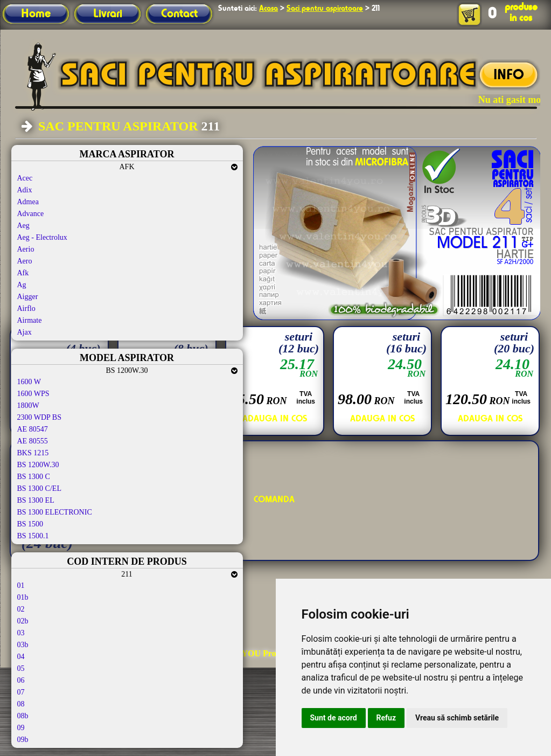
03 (21, 633)
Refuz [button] (386, 718)
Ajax (25, 332)
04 (21, 657)
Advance (31, 214)
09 (21, 728)
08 (21, 704)
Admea (28, 202)
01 (21, 585)
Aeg (23, 226)
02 (21, 609)
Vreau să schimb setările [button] (457, 718)
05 (21, 668)
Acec (25, 178)
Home (36, 14)
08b (23, 716)
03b (23, 645)
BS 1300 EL (36, 500)
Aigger (28, 297)
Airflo (26, 308)
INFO (509, 75)
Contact (179, 14)
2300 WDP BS (39, 417)
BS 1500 (30, 524)
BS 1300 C (34, 477)
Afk (23, 273)
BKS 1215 (33, 453)
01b (23, 597)
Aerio (26, 249)
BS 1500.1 (33, 536)
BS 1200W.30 (38, 465)
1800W (28, 405)
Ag (22, 285)
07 (21, 692)
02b (23, 621)
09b (23, 740)
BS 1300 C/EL (39, 488)
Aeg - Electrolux (42, 237)
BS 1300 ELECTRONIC (55, 512)
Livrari (108, 14)
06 (21, 680)
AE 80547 (33, 429)
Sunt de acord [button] (334, 718)
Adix (25, 190)
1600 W (29, 382)
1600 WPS (33, 394)
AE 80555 (33, 441)
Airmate (30, 320)
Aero (25, 261)
